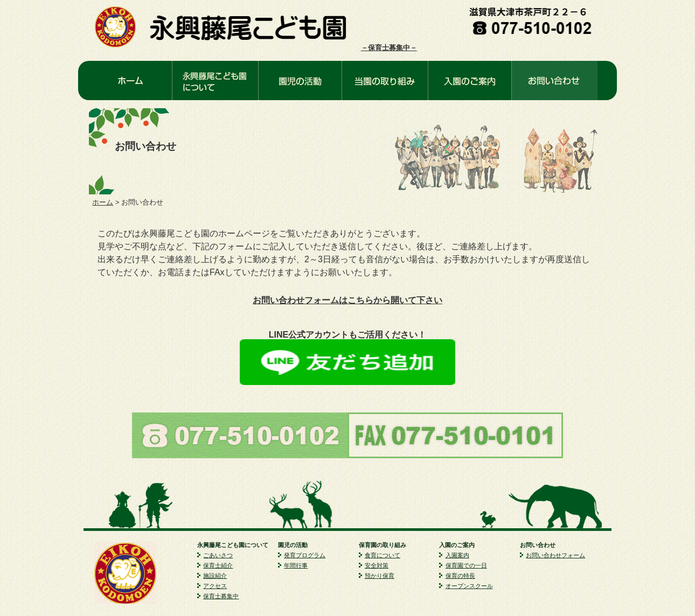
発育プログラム (305, 555)
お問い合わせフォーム (555, 555)
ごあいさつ (218, 555)
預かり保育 (380, 576)
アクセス (215, 586)
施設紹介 (215, 576)
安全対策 (377, 565)
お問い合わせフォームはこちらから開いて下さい (347, 300)
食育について (383, 555)
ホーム (103, 202)
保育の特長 (460, 576)
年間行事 (296, 565)
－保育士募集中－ (389, 48)
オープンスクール (469, 586)
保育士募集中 (221, 596)
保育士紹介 (218, 565)
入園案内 (457, 555)
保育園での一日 (466, 565)
